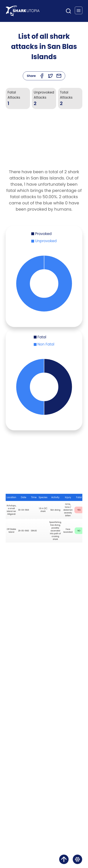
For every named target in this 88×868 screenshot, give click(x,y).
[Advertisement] (44, 142)
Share (31, 76)
